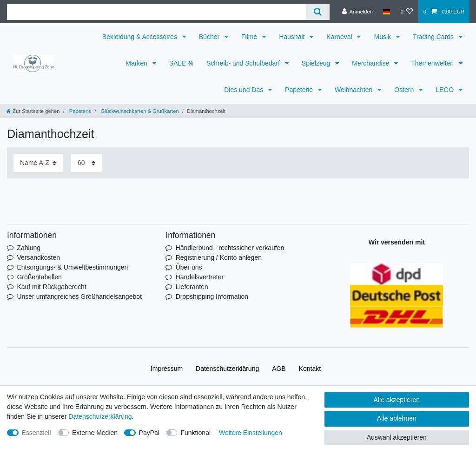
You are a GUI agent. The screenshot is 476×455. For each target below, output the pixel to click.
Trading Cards (434, 37)
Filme (250, 37)
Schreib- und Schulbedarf (244, 63)
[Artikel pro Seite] (86, 163)
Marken (137, 63)
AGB (279, 369)
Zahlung (29, 248)
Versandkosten (38, 257)
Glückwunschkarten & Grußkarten (139, 111)
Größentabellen (39, 277)
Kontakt (310, 369)
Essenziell (36, 433)
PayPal (149, 433)
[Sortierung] (38, 163)
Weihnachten (354, 90)
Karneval (340, 37)
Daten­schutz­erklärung (227, 369)
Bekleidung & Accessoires (141, 37)
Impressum (167, 369)
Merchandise (371, 63)
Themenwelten (433, 63)
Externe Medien (95, 433)
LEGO (446, 90)
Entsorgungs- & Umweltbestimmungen (72, 267)
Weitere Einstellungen (251, 433)
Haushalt (293, 37)
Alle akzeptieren (397, 400)
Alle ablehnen (397, 418)
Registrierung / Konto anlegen (219, 257)
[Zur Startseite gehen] (33, 111)
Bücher (210, 37)
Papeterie (300, 90)
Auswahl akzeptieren (397, 437)
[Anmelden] (357, 12)
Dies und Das (245, 90)
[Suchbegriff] (156, 12)
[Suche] (318, 12)
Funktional (195, 433)
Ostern (405, 90)
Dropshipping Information (212, 297)
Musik (383, 37)
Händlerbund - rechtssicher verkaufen (230, 248)
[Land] (387, 12)
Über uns (189, 267)
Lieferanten (192, 287)
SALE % (181, 63)
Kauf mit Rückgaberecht (51, 287)
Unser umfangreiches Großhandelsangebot (79, 297)
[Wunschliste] (407, 12)
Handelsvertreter (200, 277)
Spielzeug (317, 63)
